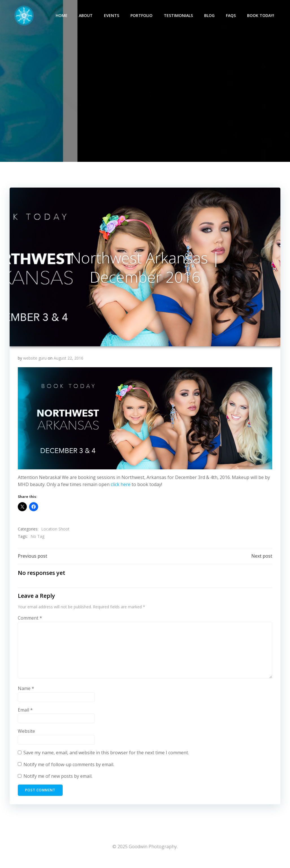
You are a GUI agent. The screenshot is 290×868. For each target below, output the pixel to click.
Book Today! (261, 16)
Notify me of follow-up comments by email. (69, 769)
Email (26, 714)
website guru (35, 362)
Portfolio (142, 16)
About (87, 16)
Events (112, 16)
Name (26, 693)
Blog (210, 16)
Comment (30, 622)
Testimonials (179, 16)
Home (62, 16)
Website (27, 736)
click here (121, 488)
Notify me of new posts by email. (58, 781)
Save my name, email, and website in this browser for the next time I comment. (106, 757)
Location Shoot (56, 533)
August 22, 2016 (69, 362)
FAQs (232, 16)
